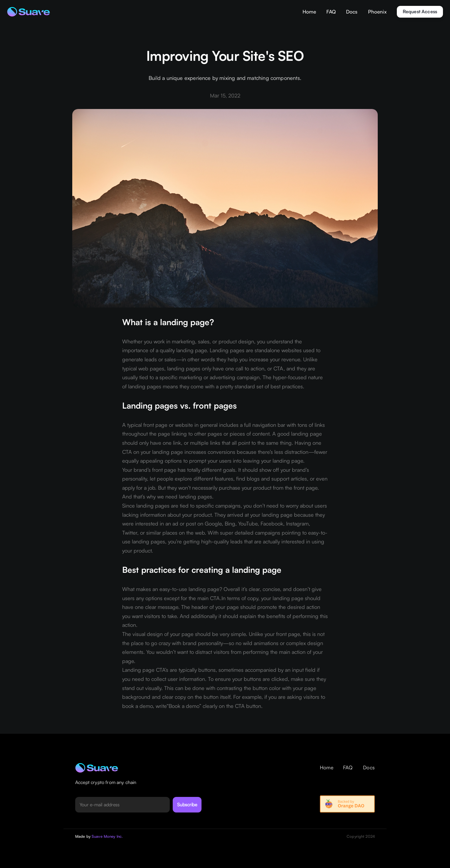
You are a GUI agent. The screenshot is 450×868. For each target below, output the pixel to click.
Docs (352, 12)
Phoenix (377, 12)
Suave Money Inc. (107, 836)
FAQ (331, 12)
